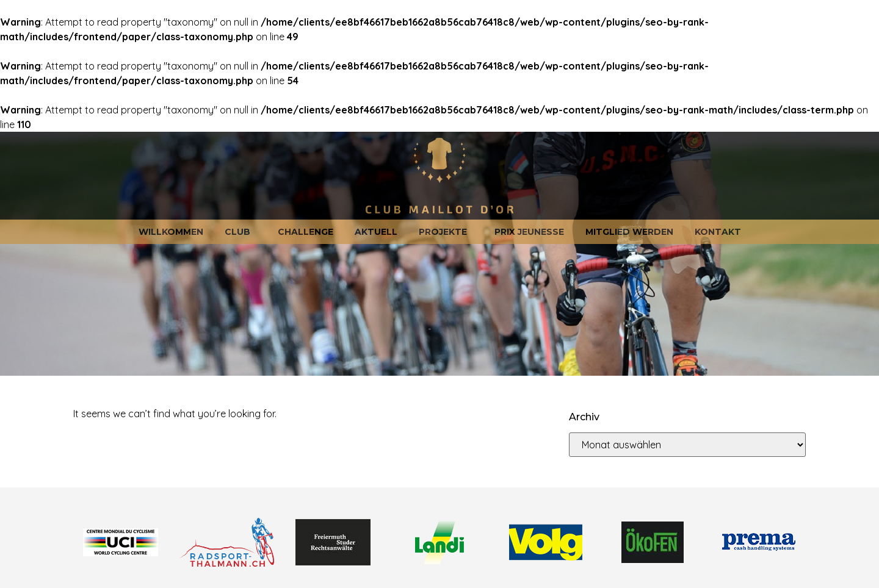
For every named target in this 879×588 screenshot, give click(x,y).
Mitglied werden (629, 232)
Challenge (306, 232)
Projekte (446, 232)
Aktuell (376, 232)
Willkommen (171, 232)
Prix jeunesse (529, 232)
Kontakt (718, 232)
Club (241, 232)
